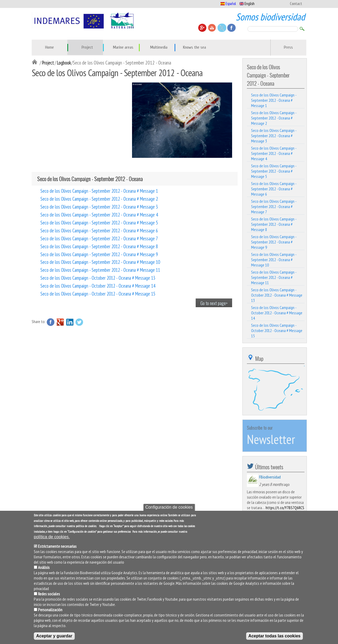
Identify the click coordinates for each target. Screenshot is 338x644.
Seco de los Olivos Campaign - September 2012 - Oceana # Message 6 (99, 230)
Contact (296, 4)
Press (288, 47)
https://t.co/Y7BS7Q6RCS (285, 508)
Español (228, 4)
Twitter (79, 322)
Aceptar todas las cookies (274, 636)
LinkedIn (70, 322)
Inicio (36, 62)
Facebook (51, 322)
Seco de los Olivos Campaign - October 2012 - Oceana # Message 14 (98, 286)
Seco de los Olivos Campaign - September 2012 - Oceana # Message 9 (99, 254)
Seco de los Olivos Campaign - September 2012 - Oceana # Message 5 (99, 222)
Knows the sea (194, 47)
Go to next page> (214, 303)
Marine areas (123, 47)
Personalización (50, 610)
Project (87, 47)
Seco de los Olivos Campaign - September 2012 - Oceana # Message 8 (99, 246)
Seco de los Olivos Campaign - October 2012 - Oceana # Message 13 (98, 278)
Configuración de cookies (169, 507)
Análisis (44, 567)
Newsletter (271, 439)
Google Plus (60, 322)
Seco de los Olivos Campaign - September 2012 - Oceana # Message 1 (99, 191)
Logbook (64, 63)
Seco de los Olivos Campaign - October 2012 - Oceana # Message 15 (98, 293)
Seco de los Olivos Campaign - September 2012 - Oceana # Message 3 (99, 206)
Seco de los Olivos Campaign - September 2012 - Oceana (90, 179)
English (247, 4)
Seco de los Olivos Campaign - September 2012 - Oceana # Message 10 (100, 262)
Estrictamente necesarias (57, 546)
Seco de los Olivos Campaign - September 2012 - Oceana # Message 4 (99, 214)
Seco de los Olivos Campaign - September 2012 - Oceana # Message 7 (99, 238)
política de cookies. (52, 537)
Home (50, 47)
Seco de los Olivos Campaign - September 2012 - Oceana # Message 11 (100, 270)
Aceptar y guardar (54, 636)
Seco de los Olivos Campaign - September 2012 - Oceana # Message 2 (99, 199)
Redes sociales (49, 594)
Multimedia (159, 47)
